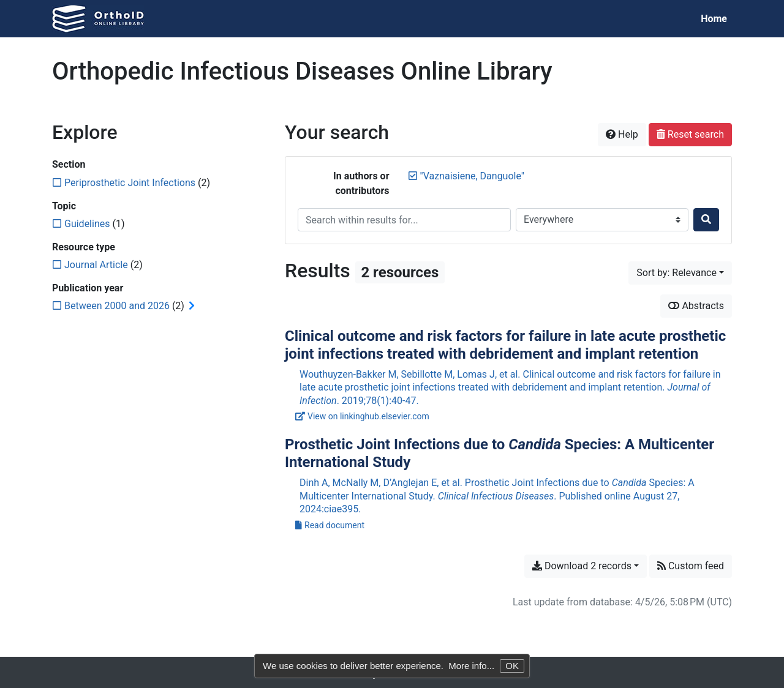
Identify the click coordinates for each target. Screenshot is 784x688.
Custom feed (691, 566)
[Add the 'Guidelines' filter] (87, 224)
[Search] (706, 220)
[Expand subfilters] (192, 306)
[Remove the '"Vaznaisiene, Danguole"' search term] (472, 176)
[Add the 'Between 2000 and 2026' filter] (117, 306)
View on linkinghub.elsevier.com (362, 416)
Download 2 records (582, 566)
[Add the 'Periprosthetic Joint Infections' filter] (130, 183)
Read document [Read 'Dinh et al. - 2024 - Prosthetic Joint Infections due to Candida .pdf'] (330, 525)
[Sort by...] (680, 273)
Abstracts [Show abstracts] (696, 306)
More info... (471, 666)
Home (714, 19)
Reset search (690, 134)
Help (622, 134)
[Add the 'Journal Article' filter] (96, 265)
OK (512, 666)
